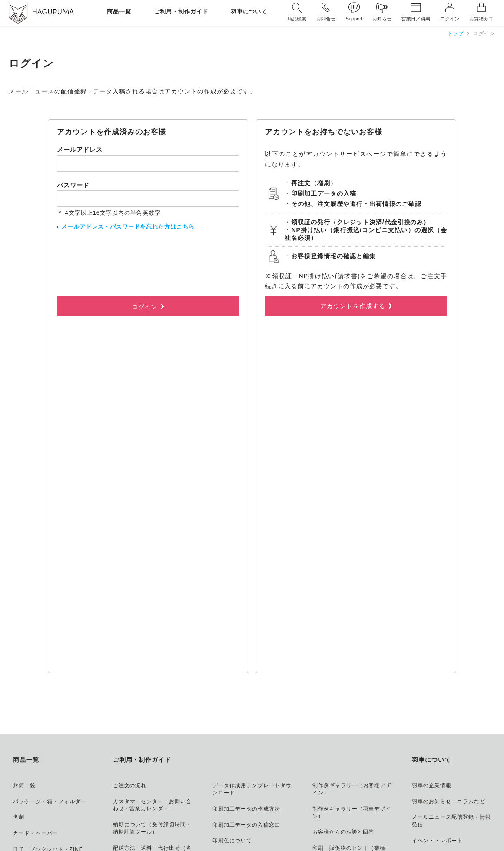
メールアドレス (80, 150)
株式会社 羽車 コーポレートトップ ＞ (440, 793)
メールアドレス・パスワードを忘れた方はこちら (128, 227)
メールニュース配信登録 (364, 822)
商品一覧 (119, 12)
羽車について (249, 12)
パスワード (73, 185)
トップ (456, 33)
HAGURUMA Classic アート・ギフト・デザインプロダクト (398, 781)
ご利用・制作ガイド (181, 12)
